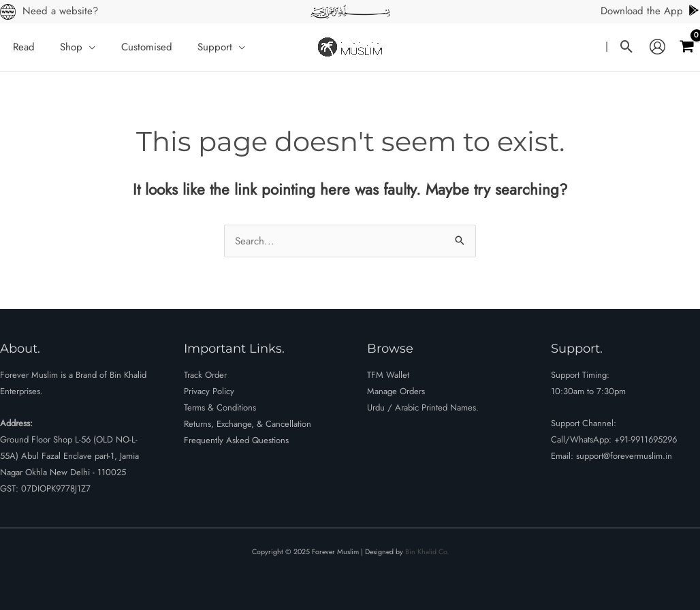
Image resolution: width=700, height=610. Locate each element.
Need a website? (60, 11)
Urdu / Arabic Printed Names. (423, 407)
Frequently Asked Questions (236, 440)
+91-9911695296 (646, 439)
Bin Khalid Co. (427, 552)
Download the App (650, 11)
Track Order (205, 375)
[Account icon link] (657, 47)
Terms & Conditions (220, 407)
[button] (627, 47)
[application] (81, 47)
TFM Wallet (388, 375)
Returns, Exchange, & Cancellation (248, 424)
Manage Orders (396, 391)
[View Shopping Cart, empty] (686, 47)
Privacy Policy (209, 391)
